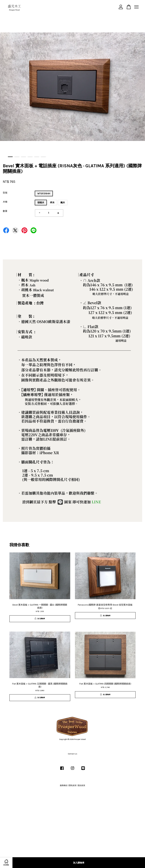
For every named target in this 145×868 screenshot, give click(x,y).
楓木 (63, 203)
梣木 (52, 203)
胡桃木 (41, 203)
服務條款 (64, 785)
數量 (5, 211)
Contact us (73, 754)
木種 (5, 202)
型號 (5, 193)
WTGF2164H (44, 193)
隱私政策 (72, 785)
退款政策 (81, 785)
